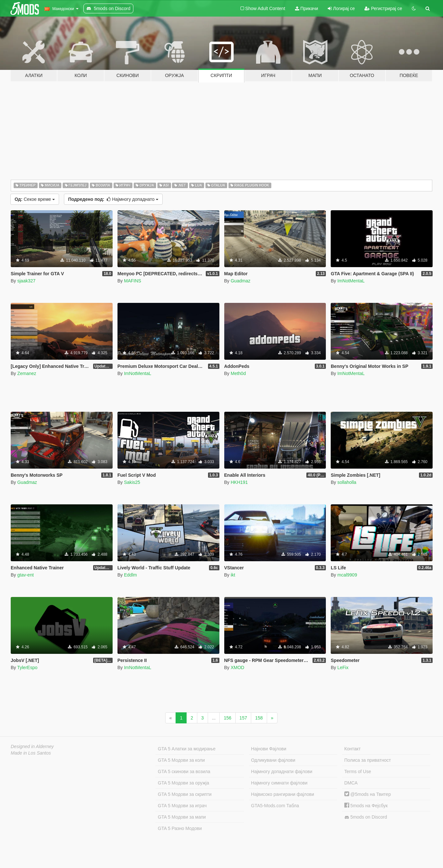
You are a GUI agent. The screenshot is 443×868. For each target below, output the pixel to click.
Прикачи (307, 8)
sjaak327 (26, 281)
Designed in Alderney (32, 746)
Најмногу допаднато (113, 199)
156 (227, 718)
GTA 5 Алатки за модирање (187, 749)
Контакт (352, 749)
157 (243, 718)
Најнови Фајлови (269, 749)
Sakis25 (132, 482)
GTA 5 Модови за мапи (182, 817)
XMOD (238, 667)
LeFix (343, 667)
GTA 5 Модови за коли (181, 760)
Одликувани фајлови (273, 760)
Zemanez (27, 373)
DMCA (351, 783)
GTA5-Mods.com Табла (275, 806)
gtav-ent (25, 575)
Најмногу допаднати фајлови (282, 771)
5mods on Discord (366, 817)
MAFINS (133, 281)
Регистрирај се (383, 8)
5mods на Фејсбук (366, 806)
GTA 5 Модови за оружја (183, 783)
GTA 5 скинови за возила (184, 771)
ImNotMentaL (351, 281)
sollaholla (347, 482)
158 (259, 718)
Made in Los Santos (31, 753)
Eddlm (130, 575)
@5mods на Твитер (368, 794)
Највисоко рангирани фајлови (283, 794)
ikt (233, 575)
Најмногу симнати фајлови (279, 783)
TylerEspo (27, 667)
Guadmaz (241, 281)
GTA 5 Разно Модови (180, 828)
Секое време (35, 199)
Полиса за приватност (368, 760)
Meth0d (238, 373)
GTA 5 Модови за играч (182, 806)
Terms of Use (358, 771)
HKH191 (239, 482)
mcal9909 (347, 575)
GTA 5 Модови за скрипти (185, 794)
